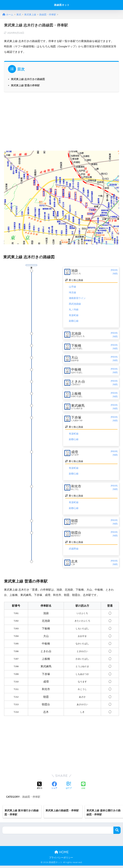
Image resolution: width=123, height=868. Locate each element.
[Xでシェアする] (40, 788)
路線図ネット (62, 5)
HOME (62, 854)
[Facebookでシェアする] (54, 788)
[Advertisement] (61, 121)
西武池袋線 (75, 304)
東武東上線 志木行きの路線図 (28, 79)
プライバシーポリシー (61, 860)
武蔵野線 (74, 551)
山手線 (72, 287)
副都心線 (74, 321)
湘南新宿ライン (77, 298)
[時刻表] (114, 270)
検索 (117, 833)
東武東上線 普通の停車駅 (25, 85)
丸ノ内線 (74, 310)
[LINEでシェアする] (83, 788)
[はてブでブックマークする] (69, 788)
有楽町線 (74, 315)
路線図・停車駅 (31, 799)
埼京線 (72, 293)
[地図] (115, 274)
